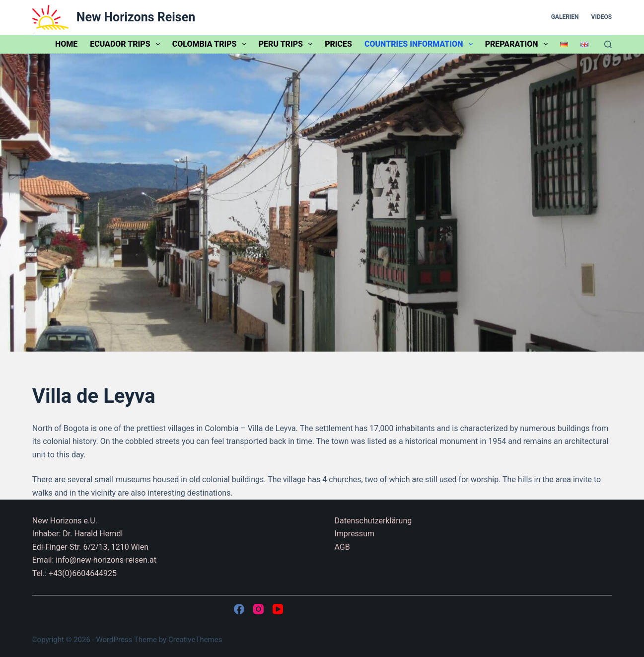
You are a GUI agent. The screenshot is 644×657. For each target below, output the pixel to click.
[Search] (608, 44)
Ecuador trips (127, 44)
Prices (338, 44)
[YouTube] (278, 609)
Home (66, 44)
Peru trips (287, 44)
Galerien (565, 17)
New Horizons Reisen (136, 17)
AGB (342, 547)
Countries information (421, 44)
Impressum (354, 534)
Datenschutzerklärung (373, 521)
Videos (602, 17)
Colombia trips (211, 44)
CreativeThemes (195, 640)
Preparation (518, 44)
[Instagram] (258, 609)
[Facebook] (239, 609)
